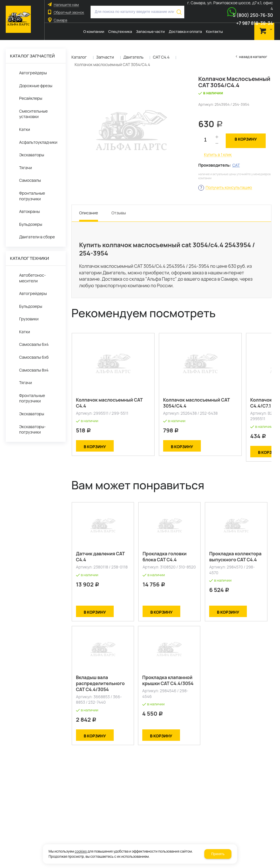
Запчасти (105, 57)
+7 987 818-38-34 (254, 23)
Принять (218, 854)
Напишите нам (66, 5)
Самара (60, 20)
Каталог (79, 57)
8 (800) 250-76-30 (253, 15)
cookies (81, 851)
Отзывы (119, 213)
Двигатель (134, 57)
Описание (89, 213)
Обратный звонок (69, 12)
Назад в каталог (253, 57)
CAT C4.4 (161, 57)
